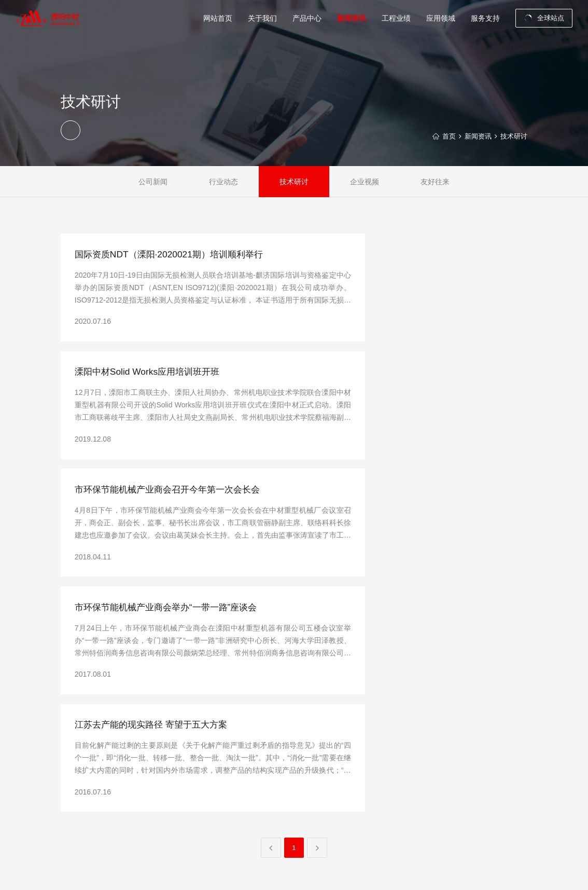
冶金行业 (456, 809)
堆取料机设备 (344, 779)
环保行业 (456, 794)
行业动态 (223, 182)
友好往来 (435, 182)
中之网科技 (512, 871)
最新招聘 (511, 765)
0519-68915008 (124, 742)
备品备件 (338, 809)
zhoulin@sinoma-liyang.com (141, 756)
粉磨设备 (338, 765)
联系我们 (511, 750)
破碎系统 (338, 750)
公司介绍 (283, 750)
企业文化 (283, 779)
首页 (444, 136)
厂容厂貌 (283, 809)
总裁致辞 (283, 765)
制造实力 (283, 823)
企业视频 (365, 182)
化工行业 (456, 823)
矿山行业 (456, 765)
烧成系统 (338, 794)
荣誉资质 (283, 794)
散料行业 (456, 779)
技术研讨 (513, 136)
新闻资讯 (475, 136)
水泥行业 (456, 750)
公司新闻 (153, 182)
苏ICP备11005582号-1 (254, 871)
